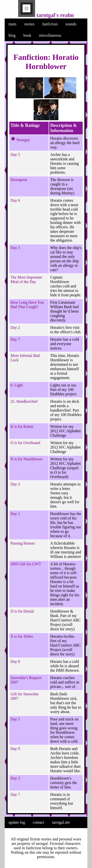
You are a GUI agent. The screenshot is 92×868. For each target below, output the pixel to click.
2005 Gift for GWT (26, 564)
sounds (71, 24)
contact (39, 822)
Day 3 (15, 248)
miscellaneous (50, 35)
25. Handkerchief (24, 401)
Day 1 (15, 514)
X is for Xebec (22, 636)
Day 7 (15, 339)
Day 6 (15, 200)
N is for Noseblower (26, 459)
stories (29, 24)
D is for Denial (22, 611)
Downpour (19, 180)
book (27, 35)
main (13, 24)
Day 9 (15, 749)
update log (17, 822)
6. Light (17, 385)
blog (12, 35)
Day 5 (15, 155)
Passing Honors (23, 543)
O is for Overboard (25, 443)
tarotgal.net (61, 822)
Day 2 (15, 327)
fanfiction (50, 24)
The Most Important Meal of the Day (26, 279)
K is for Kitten (22, 426)
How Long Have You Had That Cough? (27, 305)
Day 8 (15, 661)
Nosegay (23, 140)
